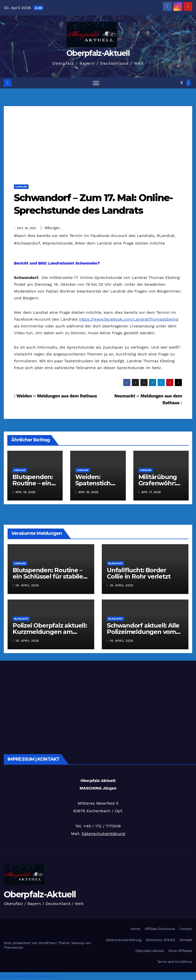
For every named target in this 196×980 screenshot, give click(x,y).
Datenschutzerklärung (103, 834)
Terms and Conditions (175, 962)
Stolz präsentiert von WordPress (30, 943)
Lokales (21, 187)
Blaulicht (115, 564)
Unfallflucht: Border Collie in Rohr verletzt (139, 573)
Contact (186, 929)
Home (136, 929)
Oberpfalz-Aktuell (98, 53)
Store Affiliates (180, 951)
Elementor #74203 (161, 940)
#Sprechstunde (58, 243)
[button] (182, 83)
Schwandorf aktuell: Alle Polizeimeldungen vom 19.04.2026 (143, 632)
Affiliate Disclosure (160, 929)
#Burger (52, 228)
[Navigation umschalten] (96, 83)
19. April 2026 (27, 586)
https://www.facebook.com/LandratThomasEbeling (129, 319)
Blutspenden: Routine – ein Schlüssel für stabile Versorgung (48, 577)
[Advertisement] (98, 142)
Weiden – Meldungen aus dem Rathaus (55, 396)
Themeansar (14, 948)
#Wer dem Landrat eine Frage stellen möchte (120, 243)
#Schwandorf (27, 243)
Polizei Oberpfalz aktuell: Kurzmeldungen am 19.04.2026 (50, 632)
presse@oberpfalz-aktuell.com (30, 976)
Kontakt (186, 940)
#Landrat (166, 236)
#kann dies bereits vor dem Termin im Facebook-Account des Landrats (84, 236)
